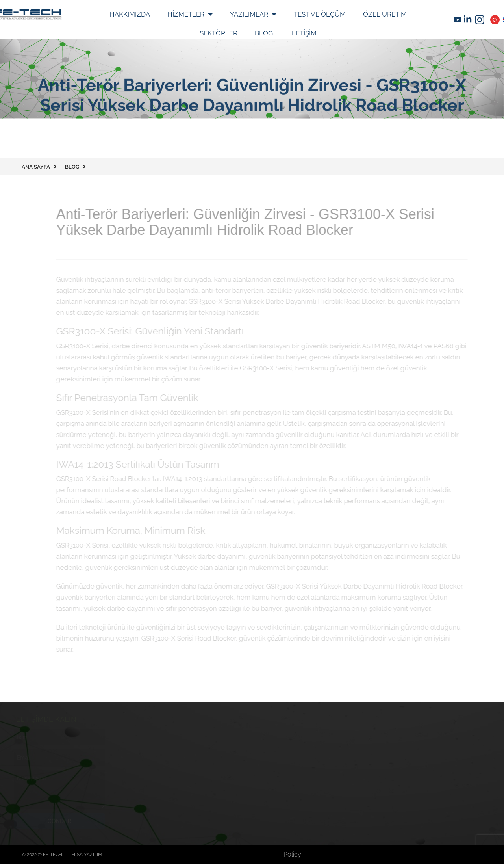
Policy (292, 854)
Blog (264, 33)
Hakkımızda (130, 14)
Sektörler (219, 33)
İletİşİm (303, 33)
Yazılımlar (250, 14)
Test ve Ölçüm (320, 14)
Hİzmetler (187, 14)
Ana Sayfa (36, 167)
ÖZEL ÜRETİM (385, 14)
